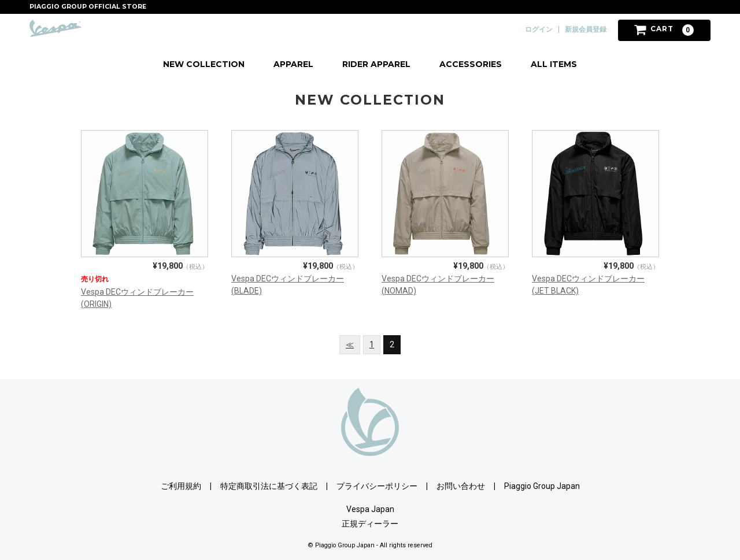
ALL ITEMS (554, 64)
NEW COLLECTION (204, 64)
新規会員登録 (586, 29)
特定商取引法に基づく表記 (269, 486)
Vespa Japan (370, 509)
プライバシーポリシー (377, 486)
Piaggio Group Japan (542, 486)
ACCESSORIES (471, 64)
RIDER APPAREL (376, 64)
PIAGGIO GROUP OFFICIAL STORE (88, 7)
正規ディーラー (370, 524)
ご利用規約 (181, 486)
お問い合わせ (461, 486)
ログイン (539, 29)
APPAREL (293, 64)
